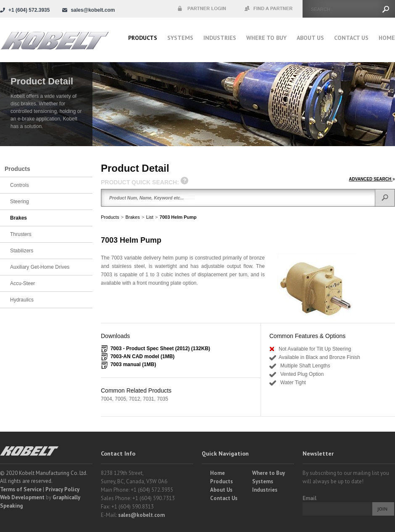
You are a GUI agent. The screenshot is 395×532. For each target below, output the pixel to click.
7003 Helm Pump (178, 217)
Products (143, 38)
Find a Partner (269, 9)
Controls (20, 185)
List (150, 217)
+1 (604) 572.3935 (29, 10)
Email (309, 498)
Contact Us (351, 38)
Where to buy (266, 38)
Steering (20, 202)
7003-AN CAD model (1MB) (143, 356)
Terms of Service (21, 489)
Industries (220, 38)
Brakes (132, 217)
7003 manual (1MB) (133, 364)
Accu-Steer (22, 283)
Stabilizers (22, 251)
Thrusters (21, 234)
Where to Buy (269, 473)
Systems (180, 38)
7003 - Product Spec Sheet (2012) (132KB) (160, 349)
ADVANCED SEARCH (372, 179)
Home (387, 38)
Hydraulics (22, 300)
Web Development (22, 497)
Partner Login (202, 9)
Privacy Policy (62, 489)
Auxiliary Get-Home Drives (40, 267)
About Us (310, 38)
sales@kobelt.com (141, 515)
